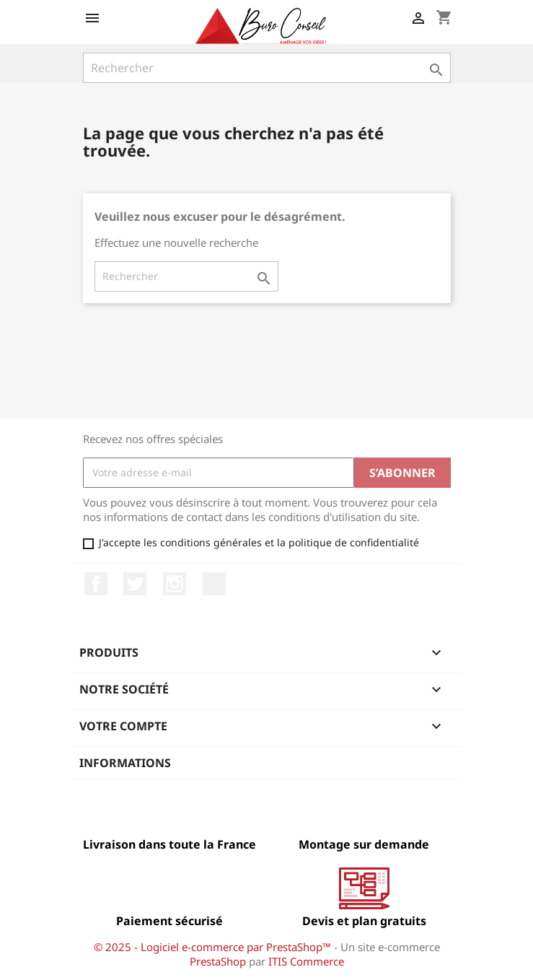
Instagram (175, 584)
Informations (125, 763)
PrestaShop (218, 961)
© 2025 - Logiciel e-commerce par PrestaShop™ (214, 947)
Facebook (96, 584)
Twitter (135, 584)
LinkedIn (214, 584)
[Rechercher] (267, 68)
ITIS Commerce (306, 961)
